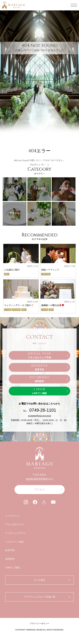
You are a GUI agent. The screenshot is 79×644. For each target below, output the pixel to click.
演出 (7, 274)
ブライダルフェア (15, 524)
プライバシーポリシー (39, 624)
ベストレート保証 (15, 542)
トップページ (12, 516)
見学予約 (10, 550)
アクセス (39, 489)
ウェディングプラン (16, 533)
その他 (8, 310)
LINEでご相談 (13, 568)
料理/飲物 (16, 310)
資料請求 (10, 559)
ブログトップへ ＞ (40, 165)
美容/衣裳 (46, 274)
